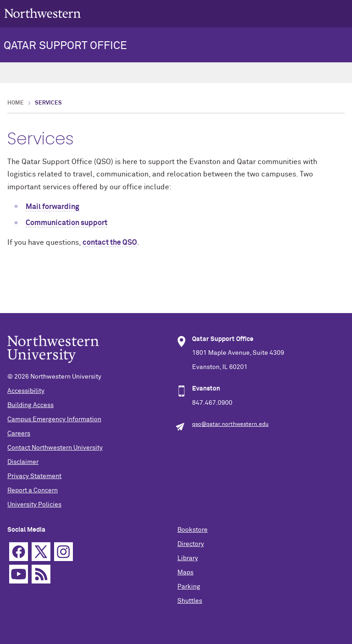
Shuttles (190, 601)
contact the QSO (110, 242)
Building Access (30, 405)
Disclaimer (23, 462)
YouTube (19, 574)
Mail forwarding (52, 207)
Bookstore (192, 530)
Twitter (41, 552)
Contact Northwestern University (55, 448)
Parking (189, 587)
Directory (191, 544)
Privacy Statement (34, 476)
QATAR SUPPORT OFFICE (65, 46)
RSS (41, 574)
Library (188, 558)
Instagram (63, 552)
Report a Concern (33, 490)
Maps (185, 572)
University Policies (34, 505)
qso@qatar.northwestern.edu (230, 424)
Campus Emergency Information (54, 419)
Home (16, 103)
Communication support (66, 223)
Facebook (19, 552)
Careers (19, 434)
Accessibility (26, 391)
